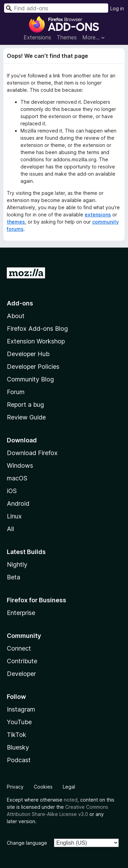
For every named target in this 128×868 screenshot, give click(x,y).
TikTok (17, 735)
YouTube (19, 722)
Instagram (21, 709)
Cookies (43, 787)
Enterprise (21, 613)
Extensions (37, 37)
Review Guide (26, 417)
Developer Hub (28, 354)
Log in (117, 8)
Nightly (17, 564)
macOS (17, 478)
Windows (20, 466)
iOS (12, 491)
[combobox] (56, 8)
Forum (16, 392)
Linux (14, 516)
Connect (19, 648)
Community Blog (30, 379)
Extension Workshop (36, 341)
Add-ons (20, 303)
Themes (67, 37)
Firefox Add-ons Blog (37, 329)
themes (16, 222)
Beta (13, 577)
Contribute (22, 661)
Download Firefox (32, 453)
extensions (98, 215)
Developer (21, 674)
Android (18, 504)
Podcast (19, 760)
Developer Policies (33, 367)
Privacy (15, 787)
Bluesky (18, 747)
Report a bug (25, 405)
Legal (69, 787)
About (16, 316)
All (10, 529)
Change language (27, 843)
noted (71, 800)
